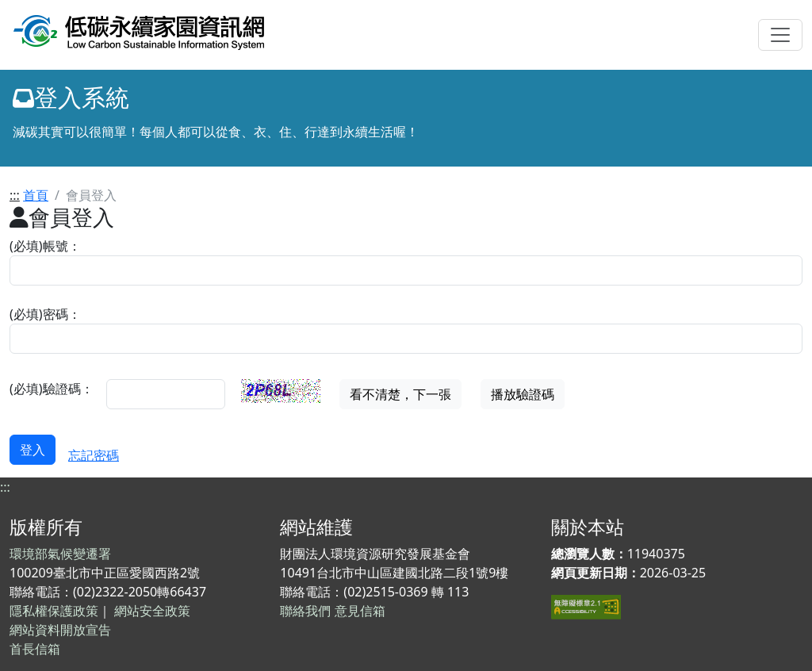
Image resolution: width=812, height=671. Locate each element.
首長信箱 (35, 649)
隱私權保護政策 (54, 611)
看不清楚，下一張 (400, 394)
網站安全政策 (152, 611)
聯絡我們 (305, 611)
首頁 (36, 195)
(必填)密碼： (45, 314)
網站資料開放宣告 (60, 630)
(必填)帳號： (45, 246)
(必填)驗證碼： (52, 389)
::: (15, 195)
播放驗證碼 (523, 394)
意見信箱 (360, 611)
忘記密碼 (94, 455)
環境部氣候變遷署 (60, 554)
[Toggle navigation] (780, 35)
